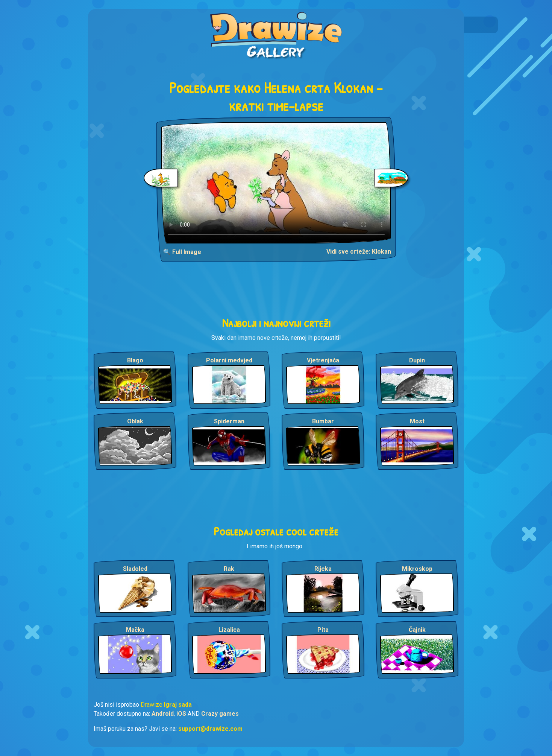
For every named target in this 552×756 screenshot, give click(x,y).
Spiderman (229, 421)
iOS (181, 714)
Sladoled (135, 569)
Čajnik (417, 630)
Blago (135, 360)
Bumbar (323, 421)
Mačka (135, 630)
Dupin (417, 360)
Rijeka (323, 569)
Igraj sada (178, 705)
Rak (229, 569)
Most (417, 421)
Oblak (135, 421)
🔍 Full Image (182, 252)
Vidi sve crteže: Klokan (359, 252)
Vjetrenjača (323, 360)
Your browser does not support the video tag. (276, 183)
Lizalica (229, 630)
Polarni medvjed (229, 360)
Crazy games (220, 714)
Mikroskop (417, 569)
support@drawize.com (210, 729)
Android (163, 714)
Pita (323, 630)
